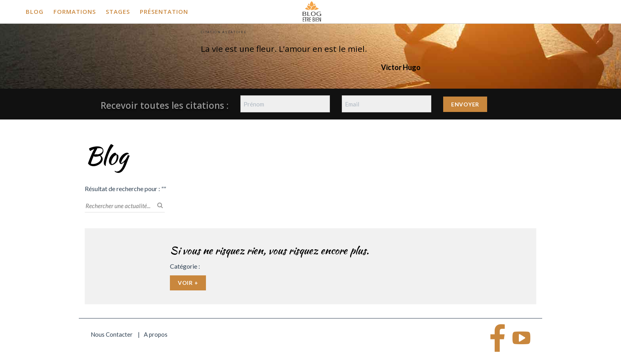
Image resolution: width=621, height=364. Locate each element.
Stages (118, 11)
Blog (35, 11)
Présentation (164, 11)
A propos (156, 334)
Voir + (188, 283)
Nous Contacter (112, 334)
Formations (75, 11)
